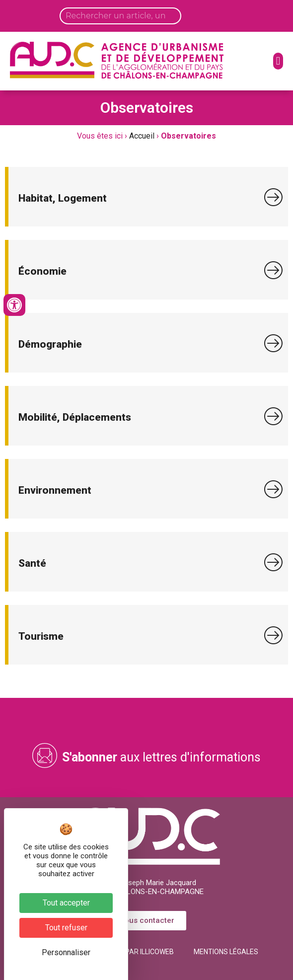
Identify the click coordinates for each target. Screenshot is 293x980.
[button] (278, 61)
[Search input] (120, 16)
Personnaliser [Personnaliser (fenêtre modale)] (66, 952)
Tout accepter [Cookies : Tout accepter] (66, 903)
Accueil (142, 136)
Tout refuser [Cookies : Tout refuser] (66, 928)
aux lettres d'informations (161, 757)
